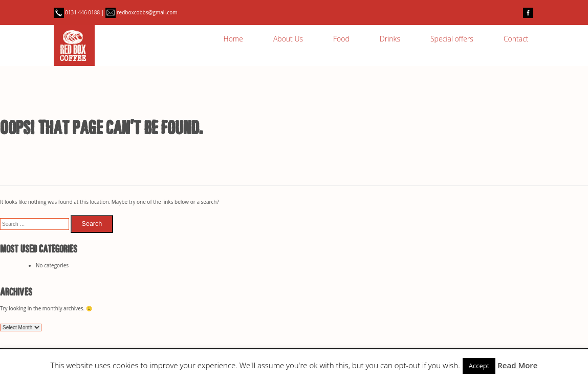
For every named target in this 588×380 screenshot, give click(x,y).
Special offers (452, 39)
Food (341, 39)
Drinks (390, 39)
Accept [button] (479, 366)
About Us (288, 39)
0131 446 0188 (78, 12)
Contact (516, 39)
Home (233, 39)
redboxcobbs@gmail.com (141, 12)
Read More (517, 365)
